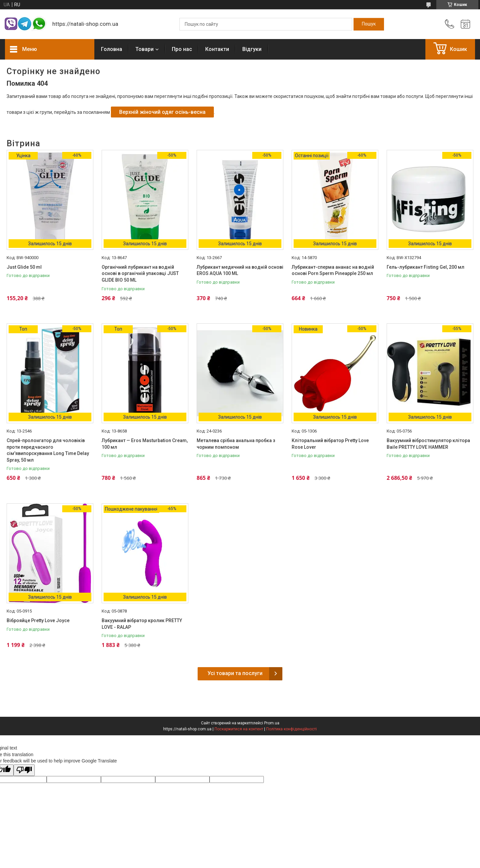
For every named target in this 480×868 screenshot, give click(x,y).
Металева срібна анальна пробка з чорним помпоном (236, 444)
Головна (112, 49)
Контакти (217, 49)
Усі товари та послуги (235, 673)
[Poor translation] (24, 770)
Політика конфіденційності (291, 729)
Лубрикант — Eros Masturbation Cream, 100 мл (145, 444)
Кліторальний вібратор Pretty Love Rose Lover (330, 444)
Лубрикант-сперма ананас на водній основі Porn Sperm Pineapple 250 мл (333, 270)
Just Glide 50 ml (24, 267)
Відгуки (252, 49)
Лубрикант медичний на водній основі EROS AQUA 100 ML (240, 270)
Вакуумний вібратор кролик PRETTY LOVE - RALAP (142, 624)
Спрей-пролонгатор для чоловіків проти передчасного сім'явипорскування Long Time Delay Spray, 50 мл (48, 450)
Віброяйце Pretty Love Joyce (38, 620)
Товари (144, 49)
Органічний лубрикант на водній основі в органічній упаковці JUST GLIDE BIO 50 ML (140, 274)
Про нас (182, 49)
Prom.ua (272, 723)
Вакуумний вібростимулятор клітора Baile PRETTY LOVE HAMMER (428, 444)
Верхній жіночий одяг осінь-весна (162, 112)
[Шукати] (369, 24)
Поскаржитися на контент (239, 729)
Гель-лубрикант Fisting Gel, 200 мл (426, 267)
